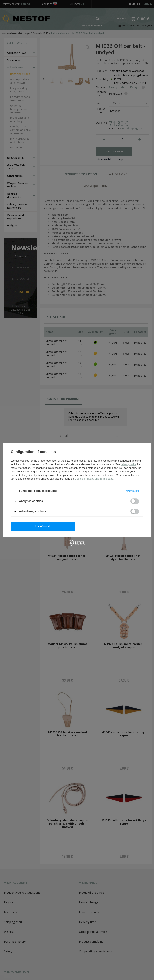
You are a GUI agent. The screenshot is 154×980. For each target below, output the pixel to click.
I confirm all (111, 526)
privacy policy (129, 464)
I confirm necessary (43, 526)
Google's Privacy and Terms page (94, 479)
